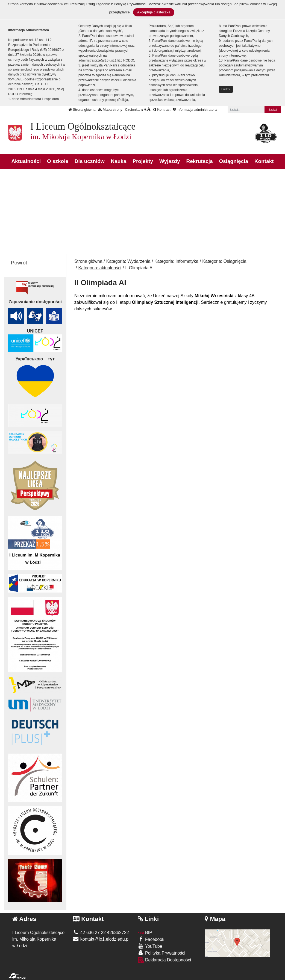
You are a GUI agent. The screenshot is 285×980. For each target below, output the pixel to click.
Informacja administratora (195, 110)
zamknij (226, 89)
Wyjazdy (170, 161)
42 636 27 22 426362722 (101, 933)
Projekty (143, 161)
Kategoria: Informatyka (176, 261)
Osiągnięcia (233, 161)
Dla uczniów (90, 161)
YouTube (150, 946)
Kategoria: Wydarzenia (128, 261)
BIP (145, 933)
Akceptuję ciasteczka (154, 12)
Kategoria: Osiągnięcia (224, 261)
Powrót (19, 263)
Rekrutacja (199, 161)
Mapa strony (110, 110)
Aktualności (26, 161)
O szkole (58, 161)
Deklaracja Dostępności (164, 960)
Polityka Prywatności (161, 953)
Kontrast (162, 110)
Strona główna (82, 110)
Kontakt (264, 161)
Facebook (151, 939)
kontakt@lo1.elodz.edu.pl (101, 939)
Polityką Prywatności (130, 4)
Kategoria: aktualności (100, 268)
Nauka (118, 161)
